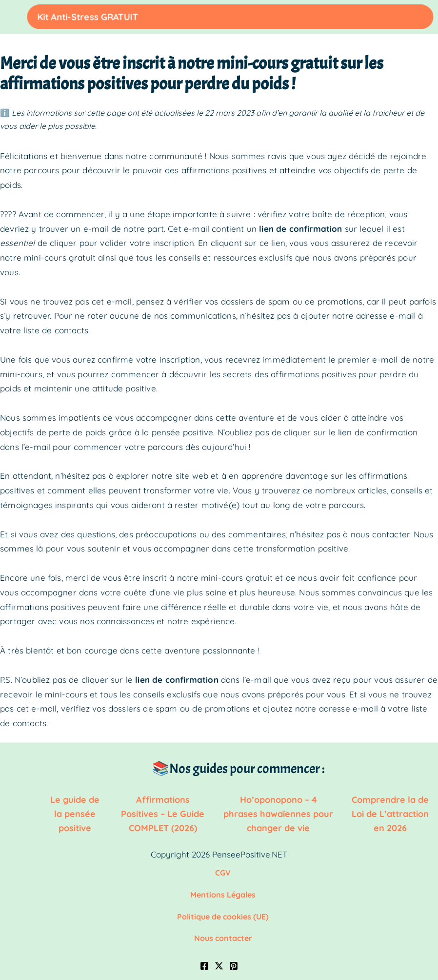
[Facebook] (204, 960)
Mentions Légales (223, 890)
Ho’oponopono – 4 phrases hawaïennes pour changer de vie (278, 812)
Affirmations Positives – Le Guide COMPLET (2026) (163, 812)
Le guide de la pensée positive (75, 812)
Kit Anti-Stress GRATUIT (371, 16)
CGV (223, 869)
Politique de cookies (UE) (223, 911)
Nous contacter (223, 932)
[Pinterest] (234, 960)
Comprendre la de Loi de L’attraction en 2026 (390, 812)
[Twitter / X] (219, 960)
